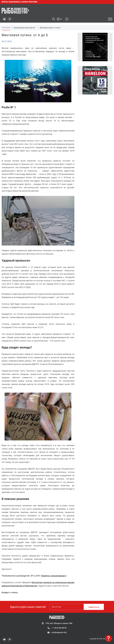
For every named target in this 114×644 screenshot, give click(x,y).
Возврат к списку (10, 592)
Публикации (6, 27)
